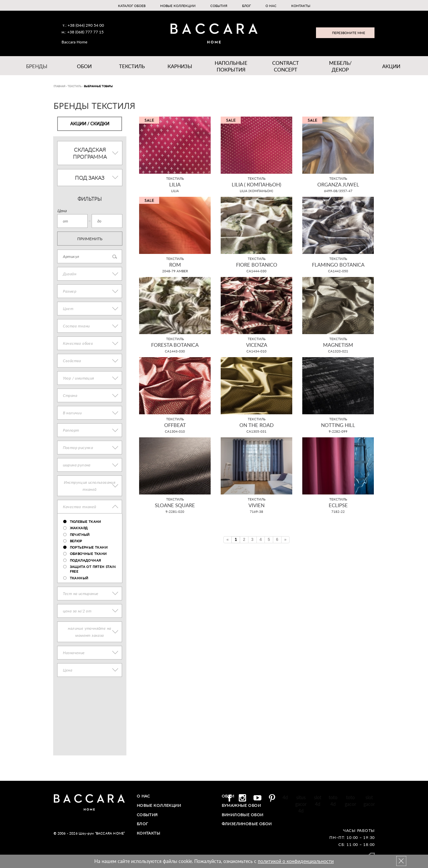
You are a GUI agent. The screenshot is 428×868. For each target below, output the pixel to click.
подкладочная (86, 560)
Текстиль (132, 66)
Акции (391, 66)
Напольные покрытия (231, 66)
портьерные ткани (89, 547)
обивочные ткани (88, 554)
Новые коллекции (178, 6)
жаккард (79, 528)
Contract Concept (286, 66)
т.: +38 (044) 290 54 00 (83, 25)
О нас (271, 6)
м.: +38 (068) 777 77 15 (83, 32)
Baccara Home (74, 42)
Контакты (301, 6)
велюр (76, 541)
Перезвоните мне (349, 33)
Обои (84, 66)
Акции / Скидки (90, 124)
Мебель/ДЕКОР (340, 66)
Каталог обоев (132, 6)
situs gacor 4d (301, 804)
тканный (79, 578)
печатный (80, 535)
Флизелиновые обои (247, 823)
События (219, 6)
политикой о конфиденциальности (296, 861)
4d (285, 797)
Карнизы (180, 66)
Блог (246, 6)
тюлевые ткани (86, 522)
